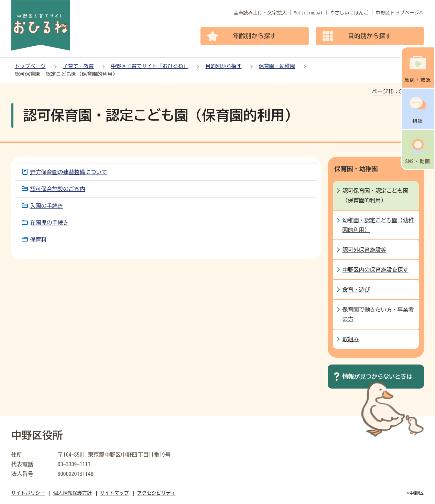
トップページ (30, 66)
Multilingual (308, 13)
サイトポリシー (28, 493)
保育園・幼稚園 (277, 66)
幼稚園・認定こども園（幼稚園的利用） (378, 225)
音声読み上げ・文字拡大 (260, 13)
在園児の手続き (50, 223)
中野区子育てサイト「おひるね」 (150, 66)
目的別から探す (224, 66)
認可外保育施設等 (365, 250)
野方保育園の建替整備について (69, 172)
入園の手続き (47, 206)
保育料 (39, 239)
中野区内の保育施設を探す (376, 270)
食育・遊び (356, 290)
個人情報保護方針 (73, 493)
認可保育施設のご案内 (58, 189)
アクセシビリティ (156, 493)
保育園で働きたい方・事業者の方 (378, 314)
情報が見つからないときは (378, 376)
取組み (351, 339)
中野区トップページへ (400, 13)
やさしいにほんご (349, 13)
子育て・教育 (78, 66)
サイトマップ (115, 493)
